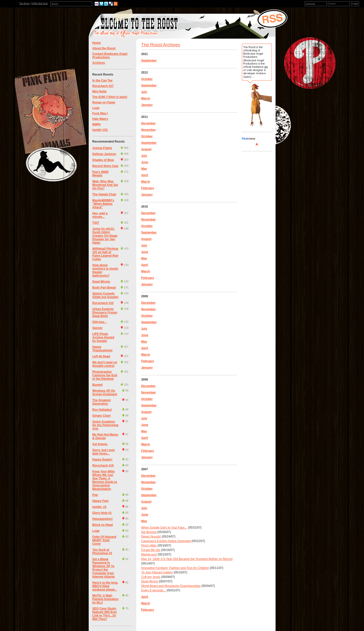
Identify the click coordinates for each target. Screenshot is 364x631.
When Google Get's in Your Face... (164, 528)
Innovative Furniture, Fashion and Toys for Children (175, 568)
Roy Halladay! (102, 410)
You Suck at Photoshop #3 (102, 552)
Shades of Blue (103, 160)
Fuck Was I (100, 113)
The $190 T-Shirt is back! (110, 97)
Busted (98, 385)
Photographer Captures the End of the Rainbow (105, 375)
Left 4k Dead (101, 356)
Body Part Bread (104, 288)
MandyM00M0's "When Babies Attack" (103, 204)
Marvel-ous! (149, 554)
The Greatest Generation (102, 402)
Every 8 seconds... (154, 590)
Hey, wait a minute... (100, 215)
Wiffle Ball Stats (39, 3)
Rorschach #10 (103, 303)
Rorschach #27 (103, 86)
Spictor (98, 328)
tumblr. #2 (100, 507)
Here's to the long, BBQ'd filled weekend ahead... (105, 586)
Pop (95, 495)
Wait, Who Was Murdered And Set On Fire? (105, 185)
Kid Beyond (149, 532)
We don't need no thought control (105, 364)
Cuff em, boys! (151, 577)
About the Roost (104, 48)
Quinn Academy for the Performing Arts (106, 425)
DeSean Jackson (104, 154)
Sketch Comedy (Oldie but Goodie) (106, 295)
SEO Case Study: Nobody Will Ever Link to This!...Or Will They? (105, 614)
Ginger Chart (102, 416)
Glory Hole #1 (102, 513)
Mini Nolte (100, 91)
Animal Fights (102, 148)
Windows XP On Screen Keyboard (105, 393)
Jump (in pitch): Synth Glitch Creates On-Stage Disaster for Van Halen (105, 236)
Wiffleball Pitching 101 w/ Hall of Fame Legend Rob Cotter (105, 254)
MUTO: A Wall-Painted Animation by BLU (106, 599)
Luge (96, 108)
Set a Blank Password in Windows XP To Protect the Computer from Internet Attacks (104, 568)
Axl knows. (100, 444)
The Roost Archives (161, 45)
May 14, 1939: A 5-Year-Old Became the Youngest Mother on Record (187, 559)
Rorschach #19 (103, 466)
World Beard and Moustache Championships (171, 586)
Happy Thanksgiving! (103, 349)
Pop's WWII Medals (101, 174)
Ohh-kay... (100, 322)
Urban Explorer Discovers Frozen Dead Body (105, 313)
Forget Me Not (151, 550)
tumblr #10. (100, 130)
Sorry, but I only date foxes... (104, 452)
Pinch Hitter (149, 546)
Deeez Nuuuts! (151, 537)
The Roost (24, 3)
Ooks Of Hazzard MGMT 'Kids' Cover (104, 540)
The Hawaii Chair (105, 194)
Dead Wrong (101, 282)
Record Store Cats (106, 166)
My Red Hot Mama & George (105, 436)
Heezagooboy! (103, 519)
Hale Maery (100, 119)
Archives (99, 63)
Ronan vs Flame (104, 102)
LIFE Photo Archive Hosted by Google (103, 337)
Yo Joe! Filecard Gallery (157, 572)
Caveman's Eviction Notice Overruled (166, 541)
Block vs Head (103, 525)
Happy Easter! (103, 460)
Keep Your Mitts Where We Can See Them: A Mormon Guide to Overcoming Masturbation (105, 480)
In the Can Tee (103, 80)
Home (97, 43)
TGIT (96, 223)
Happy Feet (101, 501)
